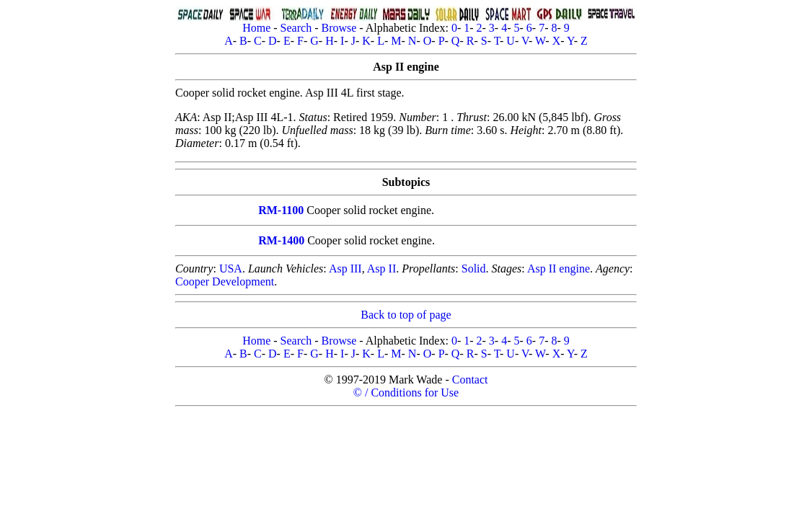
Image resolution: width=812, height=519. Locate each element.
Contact (470, 380)
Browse (339, 28)
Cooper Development (225, 281)
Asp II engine (559, 269)
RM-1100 (281, 210)
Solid (474, 269)
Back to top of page (406, 315)
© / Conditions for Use (406, 392)
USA (231, 269)
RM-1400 (281, 240)
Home (256, 28)
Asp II (381, 269)
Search (296, 28)
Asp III (345, 269)
